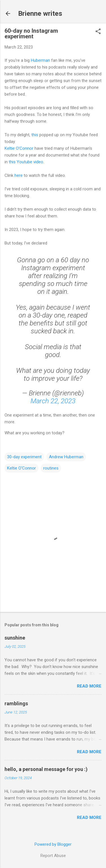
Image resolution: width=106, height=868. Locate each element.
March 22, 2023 (53, 401)
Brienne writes (40, 14)
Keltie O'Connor (19, 148)
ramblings (16, 703)
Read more (89, 686)
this (35, 135)
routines (51, 468)
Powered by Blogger (53, 844)
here (19, 175)
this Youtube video (26, 162)
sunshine (15, 638)
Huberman (40, 60)
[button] (98, 32)
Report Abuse (53, 856)
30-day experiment (24, 457)
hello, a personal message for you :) (46, 769)
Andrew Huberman (66, 457)
